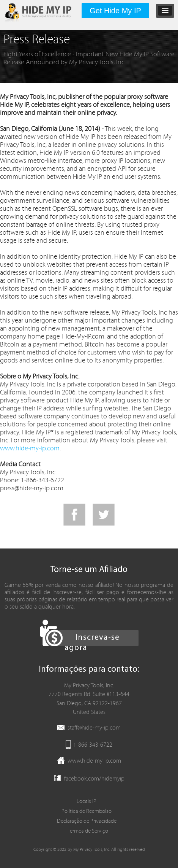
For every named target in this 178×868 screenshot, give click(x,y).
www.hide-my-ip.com (30, 448)
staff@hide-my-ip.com (94, 728)
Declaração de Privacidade (87, 821)
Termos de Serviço (88, 831)
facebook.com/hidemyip (94, 779)
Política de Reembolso (87, 811)
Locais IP (87, 801)
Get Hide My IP (115, 11)
